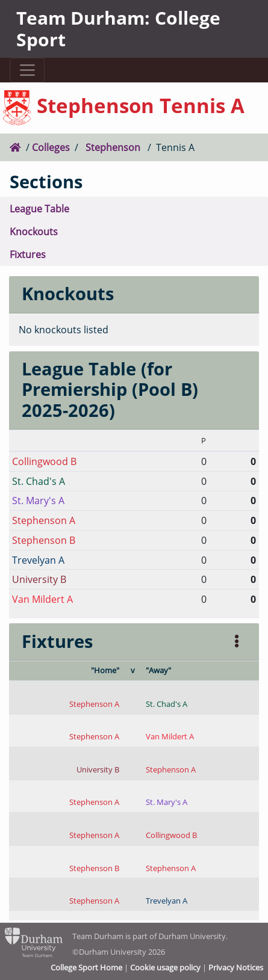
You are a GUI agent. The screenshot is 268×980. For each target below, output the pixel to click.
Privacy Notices (236, 967)
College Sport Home (86, 967)
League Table (39, 208)
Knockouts (34, 231)
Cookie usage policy (165, 967)
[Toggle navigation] (27, 70)
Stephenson (113, 147)
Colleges (51, 147)
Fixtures (28, 254)
